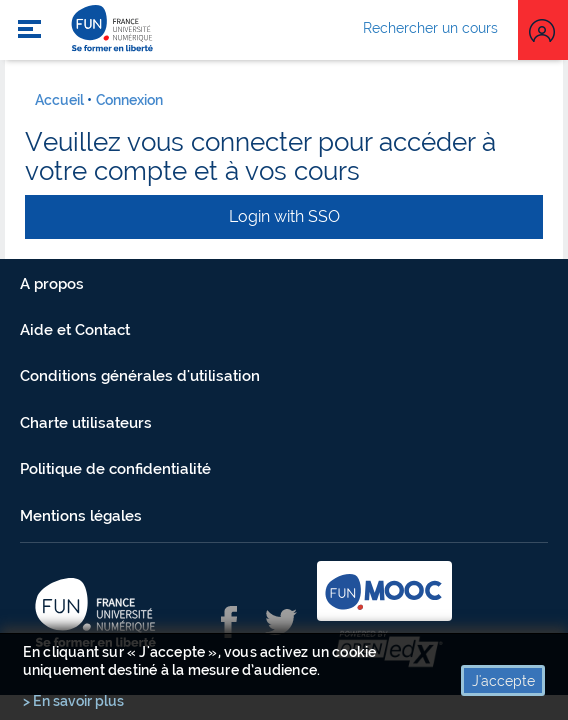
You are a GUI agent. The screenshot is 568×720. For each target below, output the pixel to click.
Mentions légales (81, 516)
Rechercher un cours (430, 28)
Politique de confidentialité (115, 469)
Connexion (129, 100)
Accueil (59, 100)
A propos (52, 284)
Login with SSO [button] (284, 216)
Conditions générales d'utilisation (140, 376)
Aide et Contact (75, 330)
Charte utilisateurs (86, 423)
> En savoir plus (73, 701)
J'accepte (503, 681)
